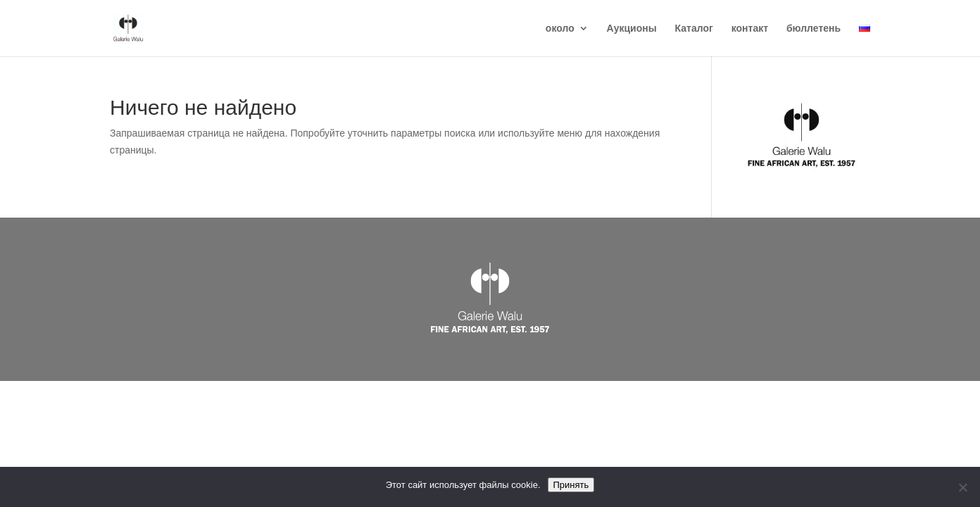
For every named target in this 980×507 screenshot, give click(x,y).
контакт (750, 29)
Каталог (694, 29)
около (560, 29)
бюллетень (813, 29)
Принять (571, 485)
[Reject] (962, 487)
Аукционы (632, 29)
